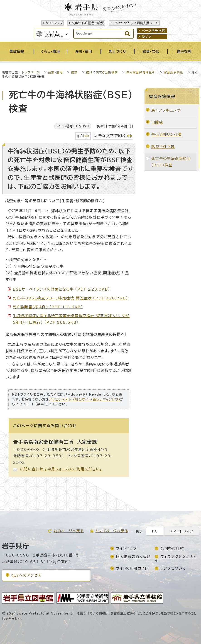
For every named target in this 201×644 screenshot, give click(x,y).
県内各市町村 (172, 548)
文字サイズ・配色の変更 (88, 23)
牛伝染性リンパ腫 (167, 134)
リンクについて (173, 568)
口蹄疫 (157, 122)
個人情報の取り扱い (133, 557)
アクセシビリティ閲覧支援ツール (136, 23)
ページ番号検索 (153, 31)
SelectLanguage (54, 34)
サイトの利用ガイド (132, 568)
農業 (74, 72)
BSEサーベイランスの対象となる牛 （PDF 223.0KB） (61, 289)
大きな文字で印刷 (110, 136)
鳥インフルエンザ (166, 110)
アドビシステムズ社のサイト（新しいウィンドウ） (85, 399)
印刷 (80, 136)
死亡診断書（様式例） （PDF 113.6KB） (48, 307)
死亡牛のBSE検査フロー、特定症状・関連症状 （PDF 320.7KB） (70, 298)
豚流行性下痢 (163, 147)
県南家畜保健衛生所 (141, 72)
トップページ (31, 72)
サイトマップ (54, 23)
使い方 (147, 37)
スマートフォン (181, 531)
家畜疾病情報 (173, 72)
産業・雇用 (55, 72)
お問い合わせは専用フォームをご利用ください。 (61, 469)
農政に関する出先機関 (102, 72)
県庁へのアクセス (26, 575)
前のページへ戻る (69, 531)
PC (155, 531)
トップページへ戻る (112, 531)
